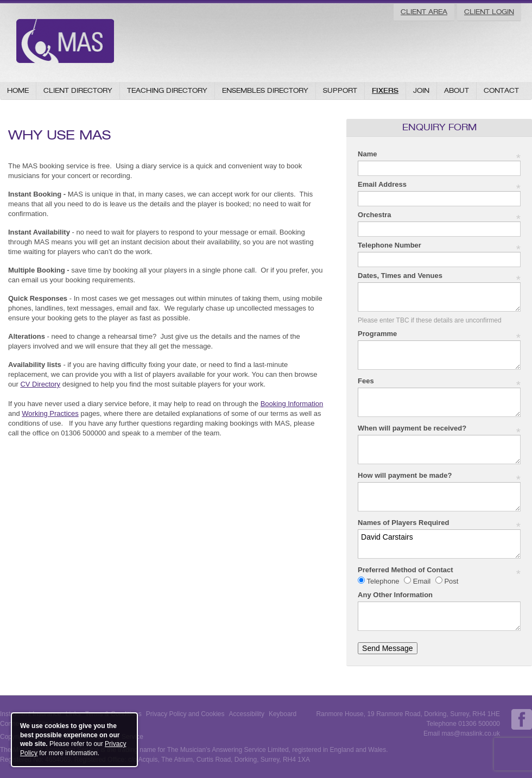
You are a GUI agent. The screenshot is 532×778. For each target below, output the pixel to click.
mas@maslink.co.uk (471, 733)
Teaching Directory (167, 90)
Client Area (424, 12)
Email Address (439, 185)
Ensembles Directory (265, 90)
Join (421, 90)
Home (18, 90)
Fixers (385, 90)
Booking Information (292, 404)
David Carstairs (439, 544)
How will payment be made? (439, 476)
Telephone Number (439, 246)
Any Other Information (395, 595)
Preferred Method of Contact (439, 570)
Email (422, 581)
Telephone (383, 581)
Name (439, 154)
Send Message (387, 648)
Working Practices (50, 413)
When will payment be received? (439, 429)
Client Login (489, 12)
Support (340, 90)
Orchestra (439, 215)
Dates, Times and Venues (439, 276)
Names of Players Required (439, 523)
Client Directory (78, 90)
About (457, 90)
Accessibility (247, 714)
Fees (439, 381)
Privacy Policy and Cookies (185, 714)
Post (451, 581)
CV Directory (40, 384)
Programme (439, 334)
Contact (501, 90)
